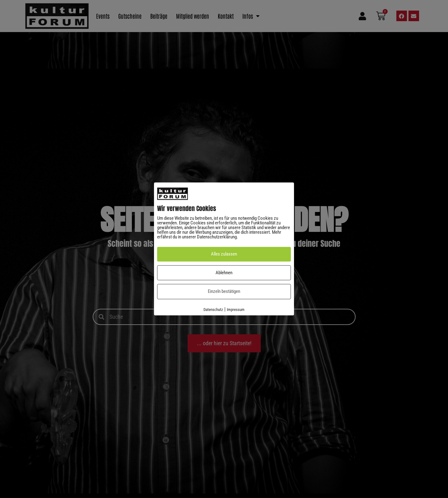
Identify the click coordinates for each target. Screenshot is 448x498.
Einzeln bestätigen (224, 292)
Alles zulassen (224, 254)
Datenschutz (213, 310)
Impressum (236, 310)
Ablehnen (224, 273)
